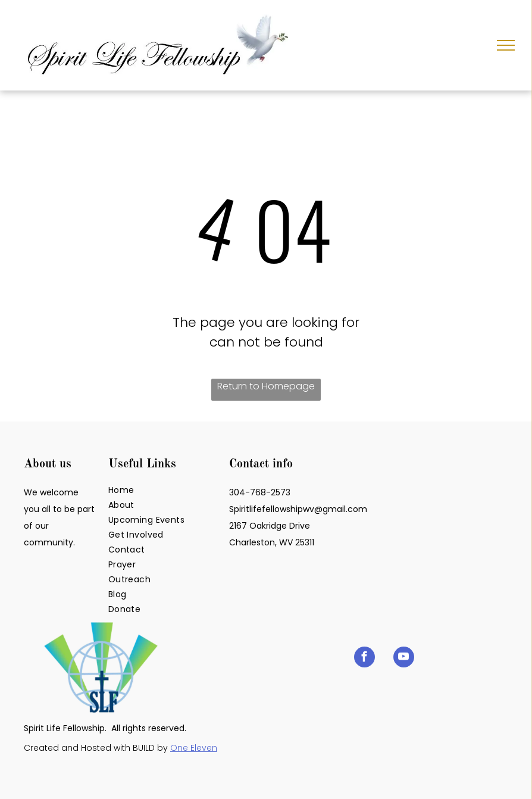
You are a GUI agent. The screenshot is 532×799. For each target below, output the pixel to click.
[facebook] (364, 658)
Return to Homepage (266, 386)
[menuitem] (165, 490)
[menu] (506, 45)
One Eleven (194, 748)
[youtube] (404, 658)
